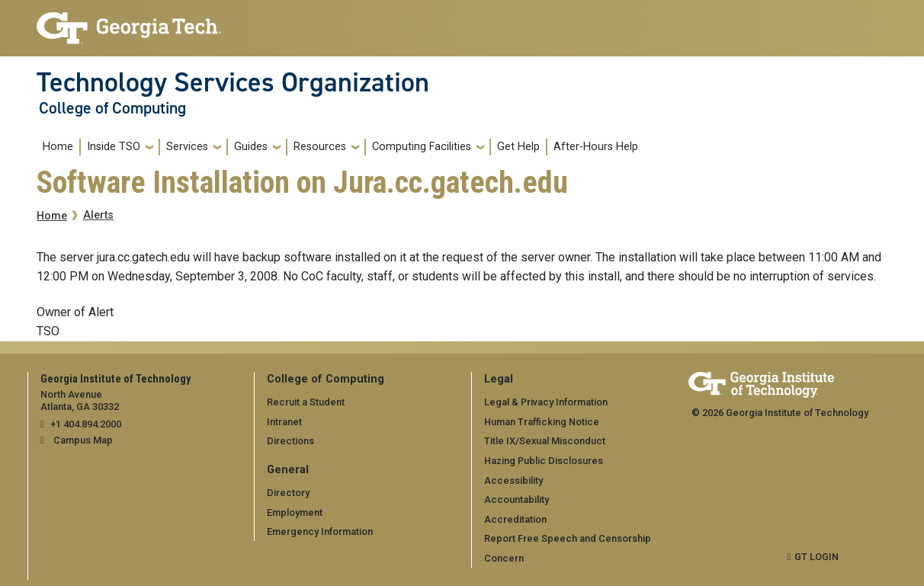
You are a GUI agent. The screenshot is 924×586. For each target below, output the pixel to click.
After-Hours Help (596, 147)
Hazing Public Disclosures (544, 461)
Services (187, 147)
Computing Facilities (422, 147)
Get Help (518, 147)
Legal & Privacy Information (546, 402)
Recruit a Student (306, 402)
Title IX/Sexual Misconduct (545, 441)
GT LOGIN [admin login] (817, 557)
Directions (290, 441)
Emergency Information (320, 532)
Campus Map (83, 440)
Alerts (98, 215)
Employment (295, 512)
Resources (320, 147)
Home (58, 147)
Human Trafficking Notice (542, 422)
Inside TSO (114, 147)
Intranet (284, 422)
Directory (288, 493)
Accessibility (513, 480)
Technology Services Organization (233, 82)
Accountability (517, 500)
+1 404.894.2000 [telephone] (86, 424)
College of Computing (112, 108)
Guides (251, 147)
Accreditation (515, 519)
